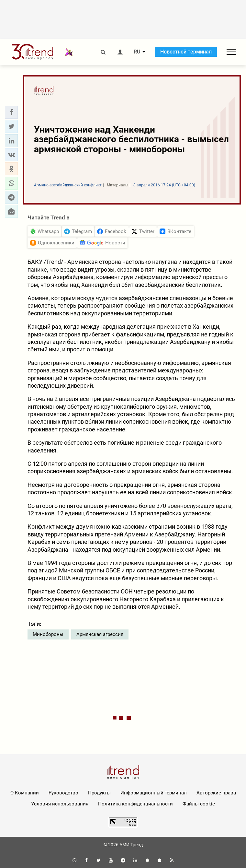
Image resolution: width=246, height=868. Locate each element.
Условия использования (60, 804)
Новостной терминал (186, 52)
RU (137, 52)
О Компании (25, 793)
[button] (11, 112)
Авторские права (216, 793)
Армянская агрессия (100, 634)
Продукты (99, 793)
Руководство (63, 793)
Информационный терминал (154, 793)
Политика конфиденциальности (135, 804)
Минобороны (48, 634)
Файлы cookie (199, 804)
